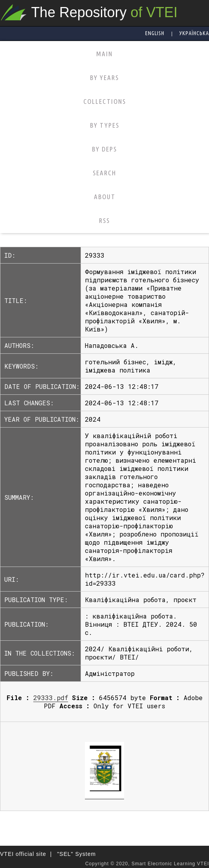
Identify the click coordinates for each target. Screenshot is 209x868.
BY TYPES (105, 125)
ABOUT (105, 197)
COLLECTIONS (105, 101)
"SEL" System (77, 854)
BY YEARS (104, 78)
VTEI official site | (26, 854)
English (155, 33)
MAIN (104, 54)
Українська (194, 33)
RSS (104, 220)
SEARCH (104, 173)
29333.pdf (51, 698)
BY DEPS (104, 149)
